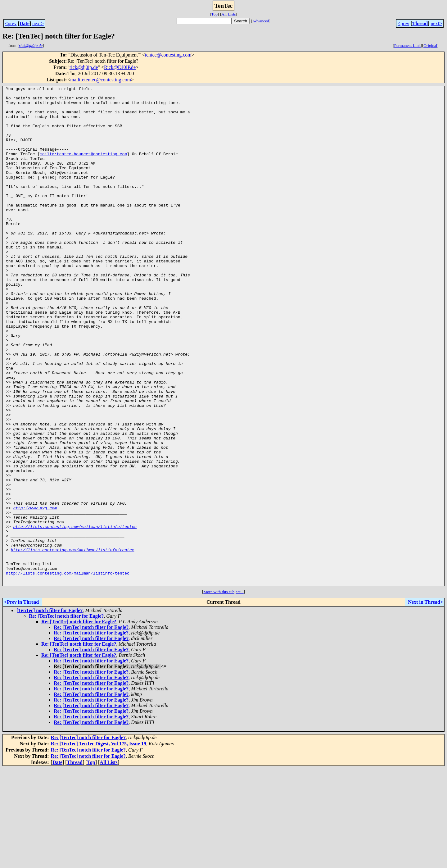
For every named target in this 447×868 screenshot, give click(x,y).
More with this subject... (223, 691)
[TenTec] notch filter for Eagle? (50, 710)
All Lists (228, 14)
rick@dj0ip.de (84, 67)
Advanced (261, 21)
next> (38, 23)
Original (430, 45)
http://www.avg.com (35, 593)
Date (25, 23)
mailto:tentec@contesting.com (101, 80)
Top (214, 14)
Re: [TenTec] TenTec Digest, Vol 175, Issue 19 (99, 843)
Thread (420, 23)
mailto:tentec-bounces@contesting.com (83, 168)
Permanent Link (408, 45)
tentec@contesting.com (168, 55)
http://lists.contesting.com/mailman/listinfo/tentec (75, 615)
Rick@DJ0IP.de (120, 67)
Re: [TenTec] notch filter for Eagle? (66, 716)
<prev (11, 23)
